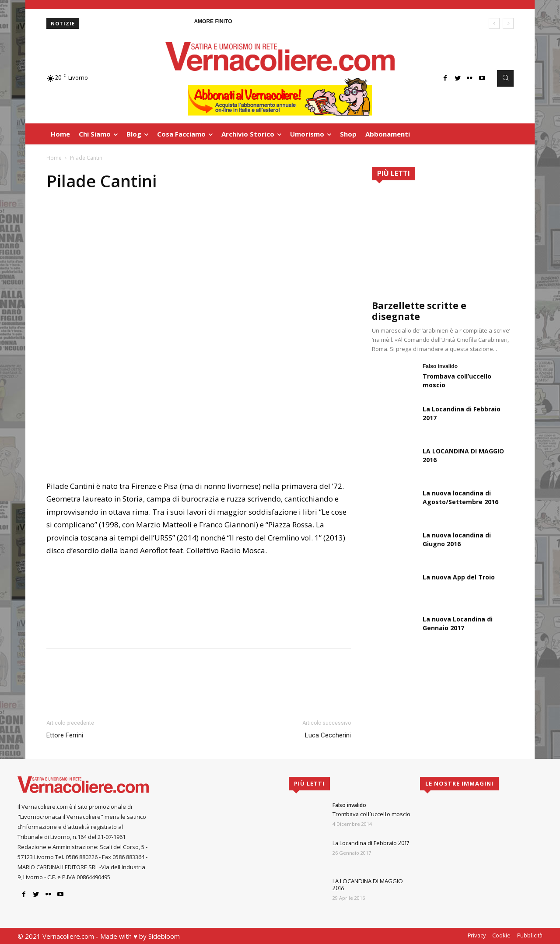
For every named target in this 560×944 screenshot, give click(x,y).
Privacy (477, 935)
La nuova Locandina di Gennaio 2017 (458, 623)
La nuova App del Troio (459, 577)
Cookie (501, 935)
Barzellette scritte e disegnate (419, 311)
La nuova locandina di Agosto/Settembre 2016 (460, 497)
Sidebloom (164, 936)
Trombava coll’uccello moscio (371, 814)
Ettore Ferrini (65, 735)
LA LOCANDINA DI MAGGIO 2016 (368, 884)
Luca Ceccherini (328, 735)
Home (54, 158)
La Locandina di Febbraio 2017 (371, 843)
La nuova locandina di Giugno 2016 (457, 539)
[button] (505, 78)
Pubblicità (530, 935)
